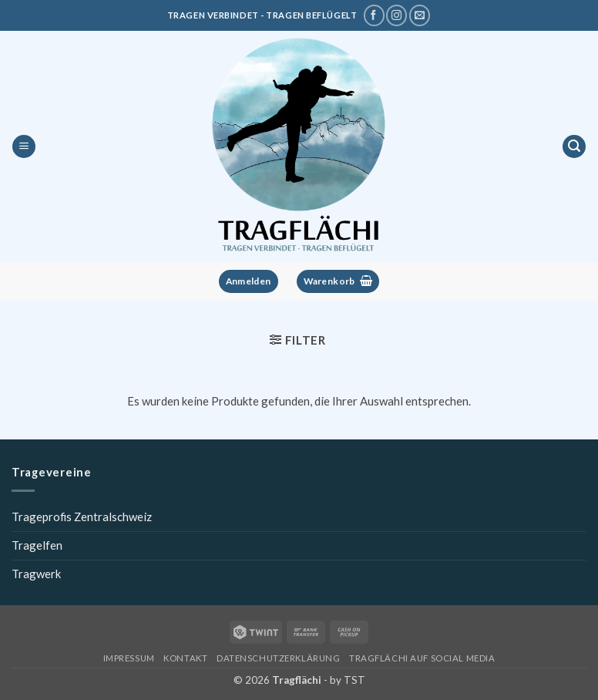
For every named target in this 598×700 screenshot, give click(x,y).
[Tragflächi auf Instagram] (396, 15)
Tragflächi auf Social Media (422, 658)
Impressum (129, 658)
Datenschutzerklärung (278, 658)
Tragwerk (36, 574)
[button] (24, 147)
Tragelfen (37, 545)
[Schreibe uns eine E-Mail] (420, 15)
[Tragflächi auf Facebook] (374, 15)
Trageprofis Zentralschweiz (82, 517)
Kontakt (185, 658)
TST (354, 680)
